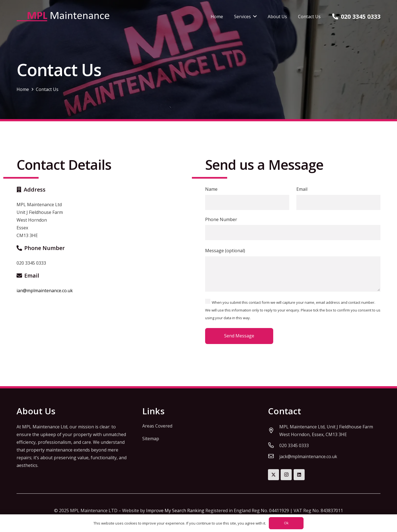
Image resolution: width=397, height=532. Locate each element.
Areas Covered (157, 426)
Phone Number (293, 228)
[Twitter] (273, 475)
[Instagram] (286, 475)
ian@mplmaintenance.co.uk (45, 291)
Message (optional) (293, 269)
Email (338, 198)
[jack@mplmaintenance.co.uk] (274, 456)
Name (247, 198)
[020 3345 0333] (274, 445)
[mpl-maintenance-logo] (63, 17)
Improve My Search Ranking (175, 510)
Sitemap (151, 439)
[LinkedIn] (299, 475)
